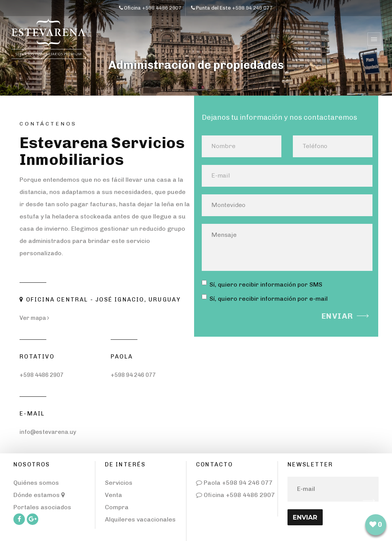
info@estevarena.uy (48, 432)
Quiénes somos (36, 483)
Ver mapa (34, 318)
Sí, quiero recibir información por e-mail (265, 298)
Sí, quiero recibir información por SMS (262, 284)
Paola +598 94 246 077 (234, 483)
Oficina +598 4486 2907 (235, 495)
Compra (117, 507)
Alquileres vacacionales (140, 519)
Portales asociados (42, 507)
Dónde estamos (39, 495)
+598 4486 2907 (42, 375)
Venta (114, 495)
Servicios (119, 483)
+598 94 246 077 (133, 375)
